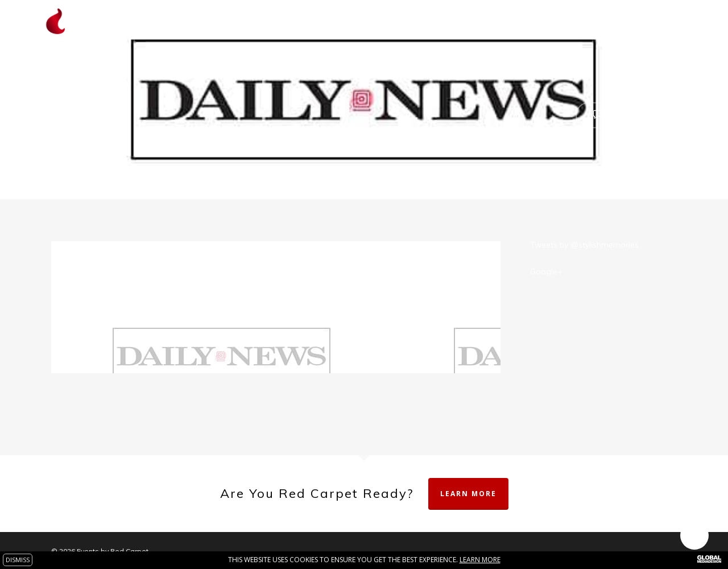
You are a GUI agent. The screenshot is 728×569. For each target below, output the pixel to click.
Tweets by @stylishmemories (584, 245)
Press (240, 127)
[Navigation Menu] (702, 25)
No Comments (626, 114)
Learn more (480, 560)
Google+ (546, 271)
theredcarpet (97, 127)
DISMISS (18, 560)
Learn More (468, 494)
